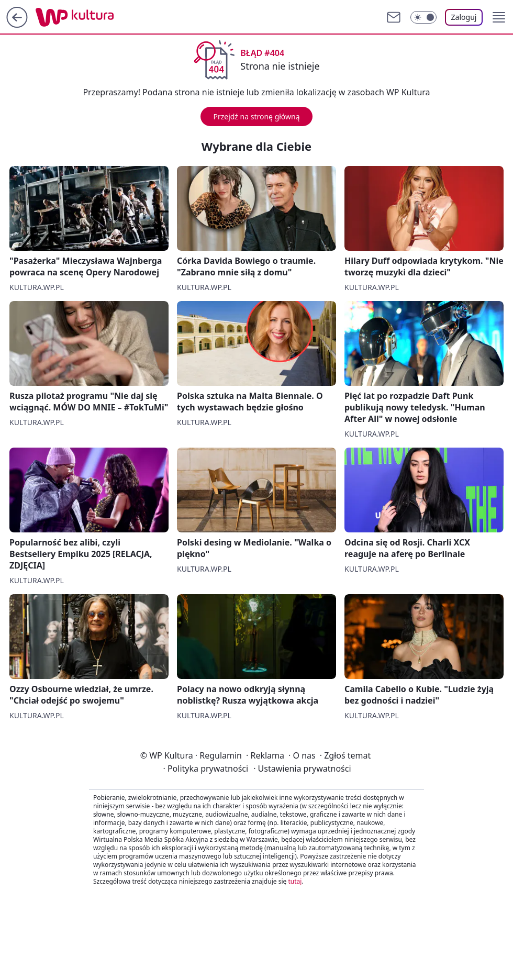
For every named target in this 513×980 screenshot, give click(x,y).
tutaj (295, 881)
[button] (499, 17)
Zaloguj (464, 17)
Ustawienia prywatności (302, 769)
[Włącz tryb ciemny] (423, 17)
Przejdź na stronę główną (256, 116)
